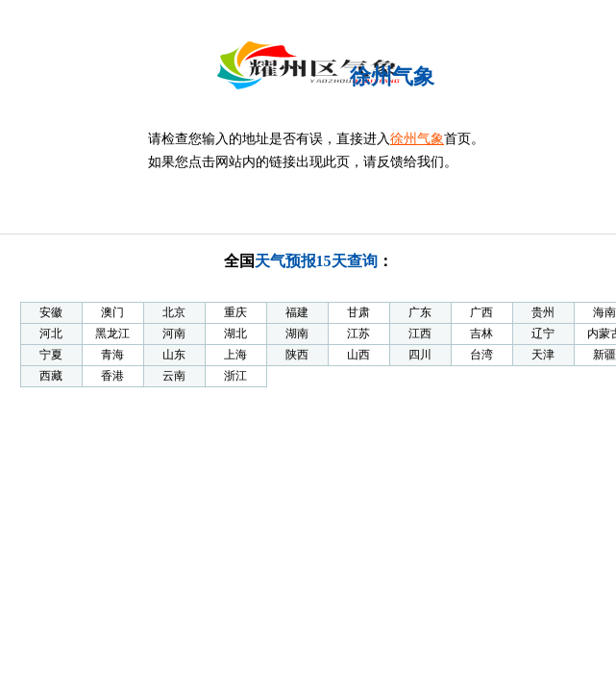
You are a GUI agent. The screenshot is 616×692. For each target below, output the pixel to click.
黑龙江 (112, 334)
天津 (543, 355)
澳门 (112, 312)
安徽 (51, 312)
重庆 (235, 312)
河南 (174, 334)
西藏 (51, 376)
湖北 (235, 334)
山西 (358, 355)
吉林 (481, 334)
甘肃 (358, 312)
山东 (174, 355)
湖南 (297, 334)
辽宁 (543, 334)
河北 (51, 334)
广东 (420, 312)
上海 (235, 355)
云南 (174, 376)
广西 (481, 312)
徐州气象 (417, 139)
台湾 (481, 355)
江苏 (358, 334)
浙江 (235, 376)
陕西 (297, 355)
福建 (297, 312)
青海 (112, 355)
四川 (420, 355)
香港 (112, 376)
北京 (174, 312)
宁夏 (51, 355)
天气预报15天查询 (316, 261)
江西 (420, 334)
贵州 (543, 312)
